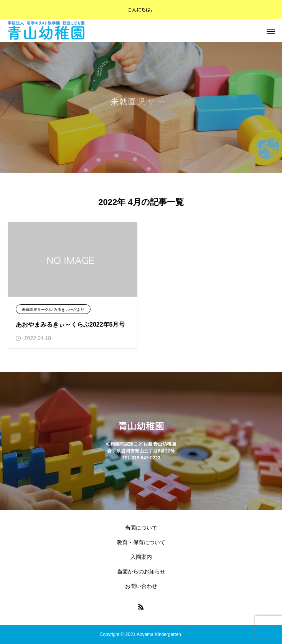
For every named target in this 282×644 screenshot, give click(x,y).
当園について (141, 528)
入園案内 (141, 557)
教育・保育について (141, 542)
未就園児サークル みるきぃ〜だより (53, 310)
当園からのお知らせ (141, 571)
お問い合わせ (141, 586)
